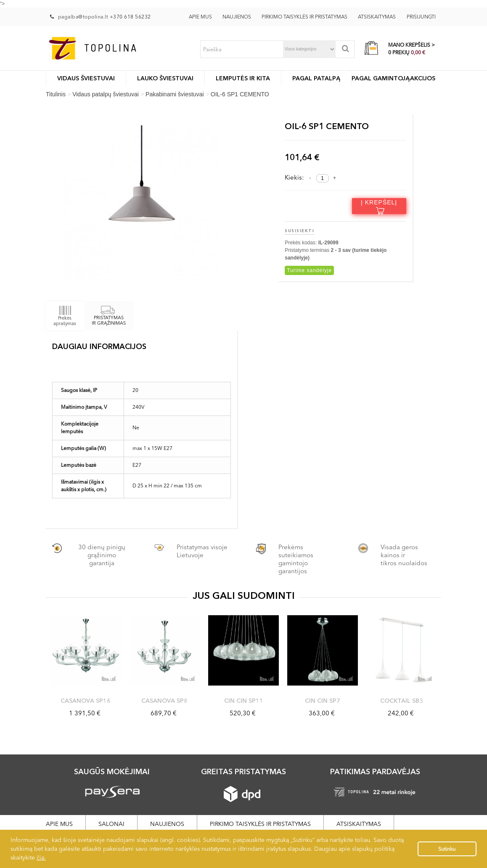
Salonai (111, 824)
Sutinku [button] (447, 849)
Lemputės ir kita (243, 78)
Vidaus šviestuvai (86, 78)
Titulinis (56, 94)
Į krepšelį (379, 206)
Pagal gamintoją (381, 78)
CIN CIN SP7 (323, 701)
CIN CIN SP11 (244, 701)
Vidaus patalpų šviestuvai (106, 94)
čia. (41, 857)
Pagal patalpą (316, 78)
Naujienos (237, 17)
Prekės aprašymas (65, 316)
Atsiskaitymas (377, 17)
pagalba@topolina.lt (84, 17)
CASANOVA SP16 (86, 701)
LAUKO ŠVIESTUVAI (165, 78)
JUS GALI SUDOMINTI (244, 595)
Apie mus (200, 17)
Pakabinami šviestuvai (175, 94)
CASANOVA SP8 (164, 701)
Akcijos (423, 78)
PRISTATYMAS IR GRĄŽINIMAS (109, 316)
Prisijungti (421, 17)
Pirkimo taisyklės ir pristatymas (304, 17)
